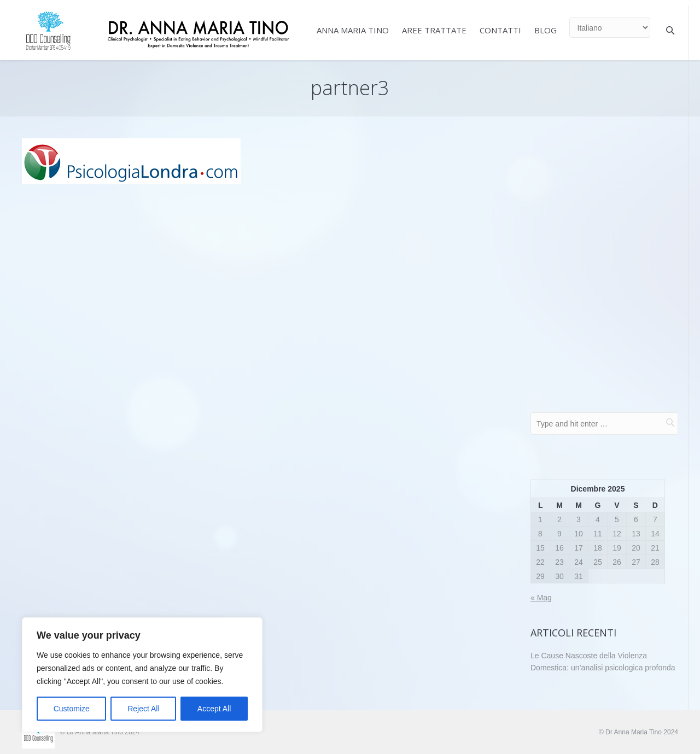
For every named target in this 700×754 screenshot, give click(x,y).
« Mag (541, 598)
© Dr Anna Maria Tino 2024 (638, 732)
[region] (142, 675)
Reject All (143, 709)
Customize (72, 709)
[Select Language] (610, 28)
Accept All (214, 709)
